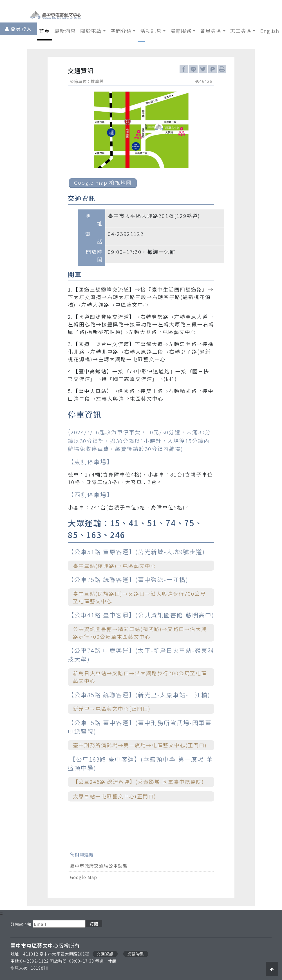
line (193, 69)
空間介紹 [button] (121, 31)
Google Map (84, 877)
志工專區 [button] (241, 31)
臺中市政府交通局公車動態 (99, 866)
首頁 (44, 31)
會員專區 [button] (211, 31)
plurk (212, 69)
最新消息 (65, 31)
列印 (222, 69)
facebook (184, 69)
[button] (272, 969)
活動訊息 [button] (151, 31)
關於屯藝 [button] (91, 31)
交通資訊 (105, 954)
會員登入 (21, 29)
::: (2, 913)
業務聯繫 (136, 954)
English (270, 31)
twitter (203, 69)
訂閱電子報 (21, 924)
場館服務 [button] (181, 31)
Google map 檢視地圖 (103, 182)
